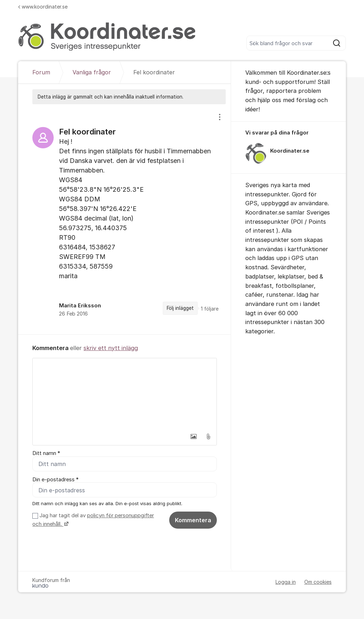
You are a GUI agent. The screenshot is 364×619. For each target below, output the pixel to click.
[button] (193, 437)
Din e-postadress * (55, 480)
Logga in (286, 584)
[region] (125, 219)
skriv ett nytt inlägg (111, 348)
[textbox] (125, 394)
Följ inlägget (180, 308)
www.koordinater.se (43, 7)
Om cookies (318, 584)
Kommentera (193, 522)
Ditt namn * (46, 453)
